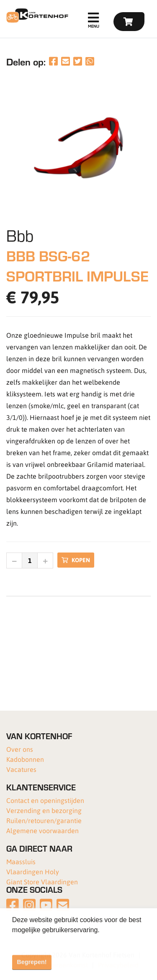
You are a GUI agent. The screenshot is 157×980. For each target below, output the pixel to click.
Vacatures (21, 769)
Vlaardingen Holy (33, 872)
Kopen (76, 560)
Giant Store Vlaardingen (42, 882)
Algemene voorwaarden (42, 830)
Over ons (20, 749)
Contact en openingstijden (45, 800)
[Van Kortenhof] (36, 16)
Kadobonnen (25, 759)
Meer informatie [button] (37, 941)
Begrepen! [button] (32, 962)
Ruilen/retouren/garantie (44, 820)
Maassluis (21, 861)
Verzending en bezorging (44, 810)
